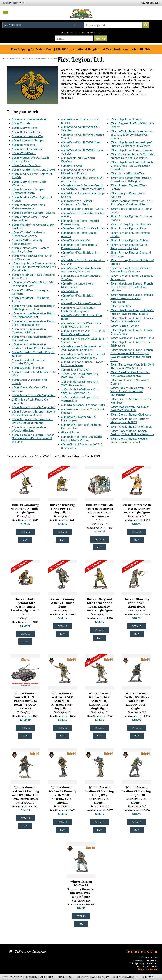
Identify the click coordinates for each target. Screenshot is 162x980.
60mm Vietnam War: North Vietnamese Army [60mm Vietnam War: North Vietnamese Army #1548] (28, 207)
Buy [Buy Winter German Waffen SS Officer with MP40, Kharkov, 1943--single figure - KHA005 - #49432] (137, 736)
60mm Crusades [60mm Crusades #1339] (22, 123)
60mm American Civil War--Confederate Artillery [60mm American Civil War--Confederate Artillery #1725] (78, 203)
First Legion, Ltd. (43, 58)
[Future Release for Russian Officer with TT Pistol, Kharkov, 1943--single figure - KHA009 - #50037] (134, 472)
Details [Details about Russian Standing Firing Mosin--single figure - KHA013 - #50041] (137, 626)
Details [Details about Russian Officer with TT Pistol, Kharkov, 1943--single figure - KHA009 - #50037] (137, 532)
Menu (5, 13)
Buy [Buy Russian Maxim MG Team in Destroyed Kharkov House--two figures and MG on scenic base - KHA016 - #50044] (100, 547)
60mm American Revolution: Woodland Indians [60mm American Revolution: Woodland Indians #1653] (29, 429)
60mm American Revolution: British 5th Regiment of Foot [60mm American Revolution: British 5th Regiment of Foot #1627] (34, 315)
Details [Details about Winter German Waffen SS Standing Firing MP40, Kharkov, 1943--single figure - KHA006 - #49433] (137, 822)
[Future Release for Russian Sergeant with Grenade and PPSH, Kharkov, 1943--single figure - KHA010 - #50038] (97, 566)
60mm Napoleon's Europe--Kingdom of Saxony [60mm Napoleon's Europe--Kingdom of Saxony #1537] (29, 191)
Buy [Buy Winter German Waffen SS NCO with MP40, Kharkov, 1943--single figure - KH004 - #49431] (100, 736)
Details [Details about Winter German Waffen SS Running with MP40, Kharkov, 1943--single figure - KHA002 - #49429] (62, 822)
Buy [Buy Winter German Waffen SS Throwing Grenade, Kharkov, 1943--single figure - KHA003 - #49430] (81, 924)
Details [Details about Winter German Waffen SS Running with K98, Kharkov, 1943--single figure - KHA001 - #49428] (25, 818)
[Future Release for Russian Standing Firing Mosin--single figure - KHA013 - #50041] (134, 566)
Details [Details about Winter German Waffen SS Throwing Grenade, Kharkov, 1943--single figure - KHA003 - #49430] (81, 916)
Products (14, 58)
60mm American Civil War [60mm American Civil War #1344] (28, 136)
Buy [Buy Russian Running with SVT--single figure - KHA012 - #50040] (62, 634)
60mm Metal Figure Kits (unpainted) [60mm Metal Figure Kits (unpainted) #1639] (34, 395)
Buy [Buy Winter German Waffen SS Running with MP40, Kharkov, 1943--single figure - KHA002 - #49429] (62, 830)
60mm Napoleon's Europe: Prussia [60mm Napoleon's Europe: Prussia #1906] (131, 150)
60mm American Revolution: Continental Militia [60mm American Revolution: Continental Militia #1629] (29, 331)
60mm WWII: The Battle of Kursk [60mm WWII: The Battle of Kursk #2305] (131, 426)
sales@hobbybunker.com (143, 963)
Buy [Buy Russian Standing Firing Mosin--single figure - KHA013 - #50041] (137, 634)
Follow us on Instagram (30, 952)
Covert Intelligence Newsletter (81, 33)
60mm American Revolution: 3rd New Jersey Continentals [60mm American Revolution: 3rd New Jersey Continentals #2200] (130, 374)
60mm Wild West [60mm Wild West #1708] (72, 166)
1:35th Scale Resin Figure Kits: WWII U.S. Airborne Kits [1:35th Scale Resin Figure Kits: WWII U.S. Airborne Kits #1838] (80, 391)
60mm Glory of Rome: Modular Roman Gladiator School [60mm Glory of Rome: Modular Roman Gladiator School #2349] (129, 440)
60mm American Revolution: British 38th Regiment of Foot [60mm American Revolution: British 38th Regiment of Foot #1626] (34, 307)
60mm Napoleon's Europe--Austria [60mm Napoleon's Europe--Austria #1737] (82, 209)
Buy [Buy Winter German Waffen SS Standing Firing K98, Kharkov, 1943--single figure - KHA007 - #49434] (100, 830)
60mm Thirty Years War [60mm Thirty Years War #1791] (76, 240)
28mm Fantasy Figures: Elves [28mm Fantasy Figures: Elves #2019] (128, 228)
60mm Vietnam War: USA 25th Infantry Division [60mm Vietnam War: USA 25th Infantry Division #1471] (30, 159)
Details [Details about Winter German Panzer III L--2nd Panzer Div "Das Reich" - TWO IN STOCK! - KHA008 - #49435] (25, 728)
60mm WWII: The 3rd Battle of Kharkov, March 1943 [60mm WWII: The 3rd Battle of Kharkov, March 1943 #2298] (129, 420)
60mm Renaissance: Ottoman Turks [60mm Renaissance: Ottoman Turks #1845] (83, 405)
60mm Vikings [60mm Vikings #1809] (70, 291)
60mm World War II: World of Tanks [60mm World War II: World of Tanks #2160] (132, 338)
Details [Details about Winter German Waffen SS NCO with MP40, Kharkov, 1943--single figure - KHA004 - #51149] (62, 728)
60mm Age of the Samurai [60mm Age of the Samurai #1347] (28, 149)
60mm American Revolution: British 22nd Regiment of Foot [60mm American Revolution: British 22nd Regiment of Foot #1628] (34, 323)
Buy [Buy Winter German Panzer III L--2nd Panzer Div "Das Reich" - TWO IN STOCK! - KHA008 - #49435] (25, 736)
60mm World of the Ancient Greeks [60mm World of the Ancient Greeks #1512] (34, 169)
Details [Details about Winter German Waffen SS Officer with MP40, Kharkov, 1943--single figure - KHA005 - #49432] (137, 728)
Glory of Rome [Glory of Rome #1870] (70, 432)
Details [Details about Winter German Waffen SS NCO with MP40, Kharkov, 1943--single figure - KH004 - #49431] (100, 728)
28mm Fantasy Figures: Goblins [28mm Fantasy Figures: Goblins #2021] (130, 240)
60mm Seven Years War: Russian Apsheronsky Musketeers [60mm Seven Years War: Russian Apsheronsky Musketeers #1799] (81, 270)
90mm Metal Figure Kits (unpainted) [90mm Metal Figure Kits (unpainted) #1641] (34, 407)
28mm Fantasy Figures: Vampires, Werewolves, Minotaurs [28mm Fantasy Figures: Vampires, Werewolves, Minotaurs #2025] (131, 270)
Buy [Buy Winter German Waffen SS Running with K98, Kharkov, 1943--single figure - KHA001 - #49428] (25, 826)
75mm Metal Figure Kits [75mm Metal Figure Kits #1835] (76, 369)
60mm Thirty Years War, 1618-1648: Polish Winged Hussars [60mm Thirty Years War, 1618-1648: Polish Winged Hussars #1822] (83, 332)
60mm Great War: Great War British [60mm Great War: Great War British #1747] (83, 228)
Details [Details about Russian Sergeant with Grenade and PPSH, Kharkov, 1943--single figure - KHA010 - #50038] (100, 630)
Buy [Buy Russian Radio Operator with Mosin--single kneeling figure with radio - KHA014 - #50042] (25, 641)
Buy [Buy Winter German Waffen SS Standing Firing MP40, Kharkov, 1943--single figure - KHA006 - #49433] (137, 830)
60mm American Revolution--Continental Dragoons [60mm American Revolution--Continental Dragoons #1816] (79, 309)
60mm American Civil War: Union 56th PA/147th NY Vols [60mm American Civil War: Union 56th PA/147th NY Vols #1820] (81, 325)
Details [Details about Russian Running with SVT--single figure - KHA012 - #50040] (62, 626)
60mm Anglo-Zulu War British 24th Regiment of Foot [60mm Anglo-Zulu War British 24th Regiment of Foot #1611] (33, 284)
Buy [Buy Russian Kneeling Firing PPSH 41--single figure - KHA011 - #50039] (62, 540)
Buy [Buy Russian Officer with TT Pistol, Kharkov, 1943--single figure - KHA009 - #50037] (137, 540)
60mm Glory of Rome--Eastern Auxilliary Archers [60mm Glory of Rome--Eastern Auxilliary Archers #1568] (31, 250)
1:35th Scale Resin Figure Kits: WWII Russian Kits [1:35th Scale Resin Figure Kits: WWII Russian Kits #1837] (80, 383)
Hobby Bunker (81, 14)
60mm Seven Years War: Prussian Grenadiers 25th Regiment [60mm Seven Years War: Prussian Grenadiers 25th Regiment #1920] (131, 179)
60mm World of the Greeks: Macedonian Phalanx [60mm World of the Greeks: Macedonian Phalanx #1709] (78, 172)
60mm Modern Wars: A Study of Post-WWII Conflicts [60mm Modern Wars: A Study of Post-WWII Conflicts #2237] (130, 408)
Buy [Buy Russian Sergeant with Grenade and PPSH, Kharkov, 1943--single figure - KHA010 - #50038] (100, 638)
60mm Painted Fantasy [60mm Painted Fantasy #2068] (125, 326)
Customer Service (13, 3)
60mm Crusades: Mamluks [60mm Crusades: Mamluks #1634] (28, 368)
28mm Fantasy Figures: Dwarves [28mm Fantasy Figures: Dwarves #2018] (131, 224)
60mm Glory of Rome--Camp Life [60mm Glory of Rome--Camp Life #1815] (81, 303)
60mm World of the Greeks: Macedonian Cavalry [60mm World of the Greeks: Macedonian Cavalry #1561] (29, 234)
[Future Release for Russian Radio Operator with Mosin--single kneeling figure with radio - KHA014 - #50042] (22, 566)
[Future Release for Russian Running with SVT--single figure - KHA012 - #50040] (59, 566)
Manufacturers (27, 58)
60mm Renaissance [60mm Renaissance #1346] (24, 145)
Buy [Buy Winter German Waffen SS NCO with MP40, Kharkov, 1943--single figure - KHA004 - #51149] (62, 736)
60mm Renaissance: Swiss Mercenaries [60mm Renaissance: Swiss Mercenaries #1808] (77, 285)
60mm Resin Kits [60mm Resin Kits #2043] (121, 306)
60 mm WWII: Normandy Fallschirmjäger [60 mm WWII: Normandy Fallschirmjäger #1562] (27, 242)
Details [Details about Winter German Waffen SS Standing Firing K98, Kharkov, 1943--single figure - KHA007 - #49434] (100, 822)
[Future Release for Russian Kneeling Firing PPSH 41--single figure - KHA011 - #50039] (59, 472)
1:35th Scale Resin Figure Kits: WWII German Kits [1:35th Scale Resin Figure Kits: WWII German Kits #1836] (80, 376)
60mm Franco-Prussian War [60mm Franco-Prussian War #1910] (127, 173)
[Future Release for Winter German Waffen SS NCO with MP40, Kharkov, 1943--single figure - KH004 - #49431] (97, 661)
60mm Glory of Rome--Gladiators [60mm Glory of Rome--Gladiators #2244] (131, 414)
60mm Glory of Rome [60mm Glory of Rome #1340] (25, 128)
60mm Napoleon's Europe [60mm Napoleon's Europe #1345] (28, 140)
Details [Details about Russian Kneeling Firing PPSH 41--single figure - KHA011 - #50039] (62, 532)
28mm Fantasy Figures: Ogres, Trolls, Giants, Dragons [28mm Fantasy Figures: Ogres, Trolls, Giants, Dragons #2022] (129, 246)
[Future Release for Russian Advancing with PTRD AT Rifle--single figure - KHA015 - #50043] (22, 472)
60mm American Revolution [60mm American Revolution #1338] (29, 119)
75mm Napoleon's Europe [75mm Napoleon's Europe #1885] (126, 119)
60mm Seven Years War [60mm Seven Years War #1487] (26, 165)
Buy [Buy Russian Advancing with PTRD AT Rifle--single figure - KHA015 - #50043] (25, 540)
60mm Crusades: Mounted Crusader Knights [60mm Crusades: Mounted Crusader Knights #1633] (28, 362)
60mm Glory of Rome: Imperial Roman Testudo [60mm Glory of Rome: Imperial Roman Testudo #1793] (80, 246)
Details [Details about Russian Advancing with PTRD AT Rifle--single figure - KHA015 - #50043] (25, 532)
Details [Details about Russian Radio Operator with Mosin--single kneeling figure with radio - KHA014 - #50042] (25, 634)
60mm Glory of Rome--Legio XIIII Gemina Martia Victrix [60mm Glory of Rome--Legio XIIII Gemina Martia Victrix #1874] (81, 438)
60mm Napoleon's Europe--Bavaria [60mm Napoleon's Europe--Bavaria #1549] (33, 213)
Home (5, 58)
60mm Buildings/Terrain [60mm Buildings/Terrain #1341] (27, 132)
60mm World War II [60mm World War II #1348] (24, 153)
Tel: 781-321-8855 (147, 966)
